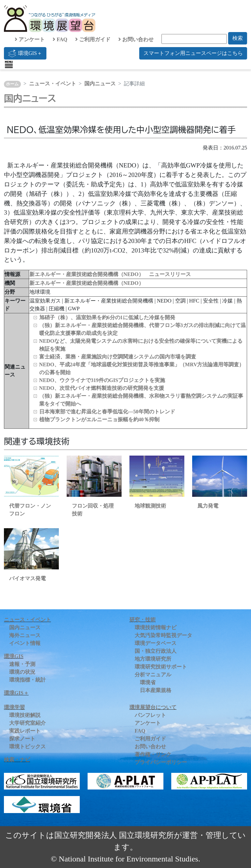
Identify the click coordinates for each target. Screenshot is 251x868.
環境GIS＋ (25, 53)
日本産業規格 (156, 690)
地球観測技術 (150, 506)
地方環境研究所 (153, 659)
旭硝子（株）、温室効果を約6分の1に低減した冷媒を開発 (107, 317)
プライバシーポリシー (161, 762)
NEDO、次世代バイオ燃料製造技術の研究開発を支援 (102, 388)
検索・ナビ (17, 760)
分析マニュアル (153, 675)
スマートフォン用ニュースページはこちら (193, 53)
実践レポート (25, 731)
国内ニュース (100, 84)
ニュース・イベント (53, 84)
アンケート (30, 39)
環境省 (148, 682)
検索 (238, 38)
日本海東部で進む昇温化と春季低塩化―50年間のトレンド (107, 412)
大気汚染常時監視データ (163, 635)
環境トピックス (27, 746)
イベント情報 (25, 643)
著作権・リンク (153, 754)
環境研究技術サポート (161, 667)
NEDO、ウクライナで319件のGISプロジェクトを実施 (102, 380)
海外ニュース (25, 635)
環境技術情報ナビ (156, 627)
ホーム (12, 84)
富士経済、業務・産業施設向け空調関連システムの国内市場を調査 (118, 357)
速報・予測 (22, 664)
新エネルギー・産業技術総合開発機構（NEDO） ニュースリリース (110, 274)
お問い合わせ (136, 39)
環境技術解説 (25, 715)
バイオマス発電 (27, 578)
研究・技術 (142, 620)
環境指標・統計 (27, 680)
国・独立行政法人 (156, 651)
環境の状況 (22, 672)
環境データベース (156, 643)
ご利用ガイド (93, 39)
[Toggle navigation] (9, 64)
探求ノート (22, 739)
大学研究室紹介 (27, 723)
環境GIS (14, 656)
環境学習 (14, 707)
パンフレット (150, 715)
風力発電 (208, 506)
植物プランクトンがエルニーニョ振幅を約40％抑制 (99, 419)
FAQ (60, 39)
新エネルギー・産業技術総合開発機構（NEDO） (87, 283)
